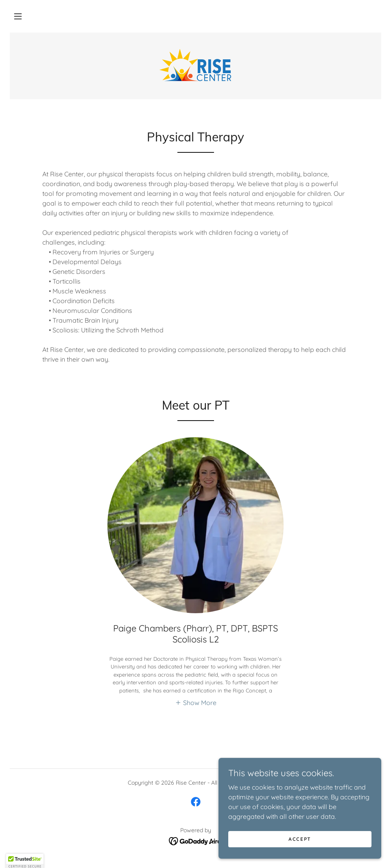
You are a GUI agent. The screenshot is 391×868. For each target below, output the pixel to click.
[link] (195, 65)
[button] (18, 16)
